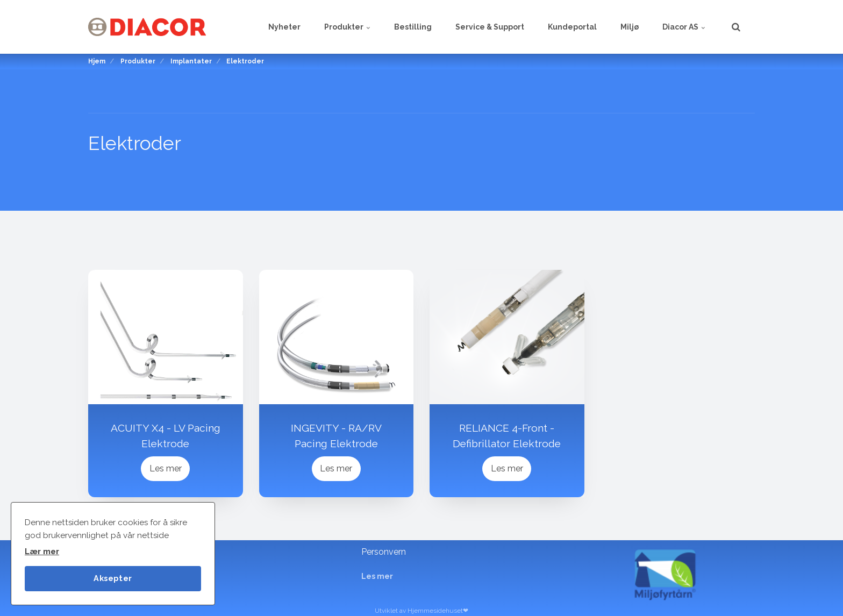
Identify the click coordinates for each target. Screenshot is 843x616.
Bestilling (413, 27)
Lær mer (42, 551)
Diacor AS (684, 27)
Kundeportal (572, 27)
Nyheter (284, 27)
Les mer (166, 468)
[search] (736, 27)
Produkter (347, 27)
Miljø (630, 27)
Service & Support (490, 27)
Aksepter (113, 578)
